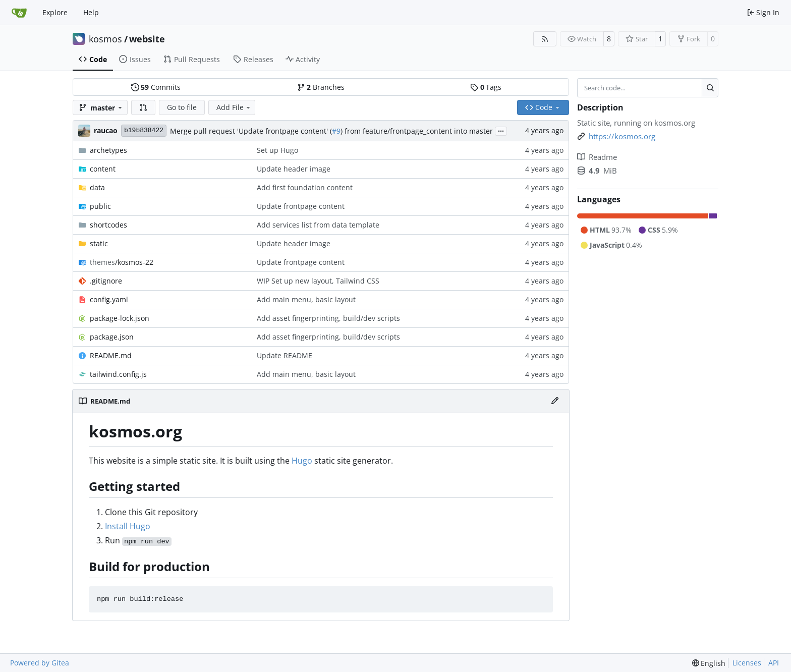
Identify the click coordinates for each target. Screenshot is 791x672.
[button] (143, 107)
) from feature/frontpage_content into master (417, 131)
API (774, 663)
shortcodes (108, 225)
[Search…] (710, 88)
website (147, 39)
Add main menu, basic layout (306, 299)
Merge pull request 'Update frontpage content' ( (251, 131)
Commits (156, 87)
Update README (285, 355)
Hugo (302, 461)
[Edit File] (555, 401)
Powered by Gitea (40, 663)
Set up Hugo (277, 150)
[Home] (19, 13)
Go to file (182, 107)
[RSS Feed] (545, 39)
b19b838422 (144, 130)
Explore (55, 12)
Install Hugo (128, 526)
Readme (597, 157)
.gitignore (106, 281)
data (97, 187)
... (501, 130)
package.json (112, 337)
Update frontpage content (301, 206)
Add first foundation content (305, 187)
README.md (111, 355)
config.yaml (109, 299)
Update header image (294, 169)
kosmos (105, 39)
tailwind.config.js (118, 374)
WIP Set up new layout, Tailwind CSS (318, 281)
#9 (336, 131)
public (100, 206)
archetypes (108, 150)
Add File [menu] (234, 107)
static (99, 243)
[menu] (709, 663)
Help (91, 12)
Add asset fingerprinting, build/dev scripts (328, 318)
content (103, 169)
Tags (486, 87)
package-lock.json (120, 318)
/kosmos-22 (122, 262)
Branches (321, 87)
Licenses (747, 663)
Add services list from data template (318, 225)
